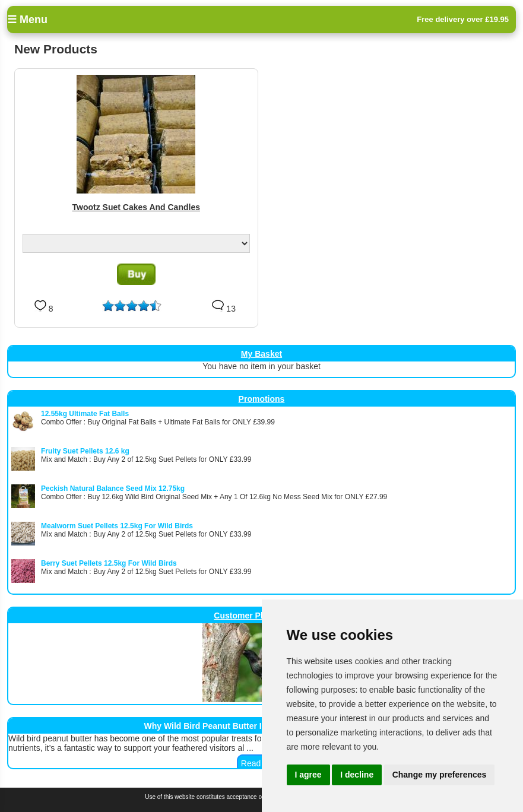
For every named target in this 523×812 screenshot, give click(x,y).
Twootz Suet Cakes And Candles (136, 207)
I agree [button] (308, 775)
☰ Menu (27, 20)
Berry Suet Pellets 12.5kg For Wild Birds (109, 563)
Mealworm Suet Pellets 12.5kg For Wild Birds (117, 526)
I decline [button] (357, 775)
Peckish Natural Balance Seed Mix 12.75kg (113, 489)
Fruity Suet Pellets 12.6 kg (85, 451)
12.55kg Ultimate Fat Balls (85, 414)
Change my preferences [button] (440, 775)
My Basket (261, 354)
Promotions (262, 399)
